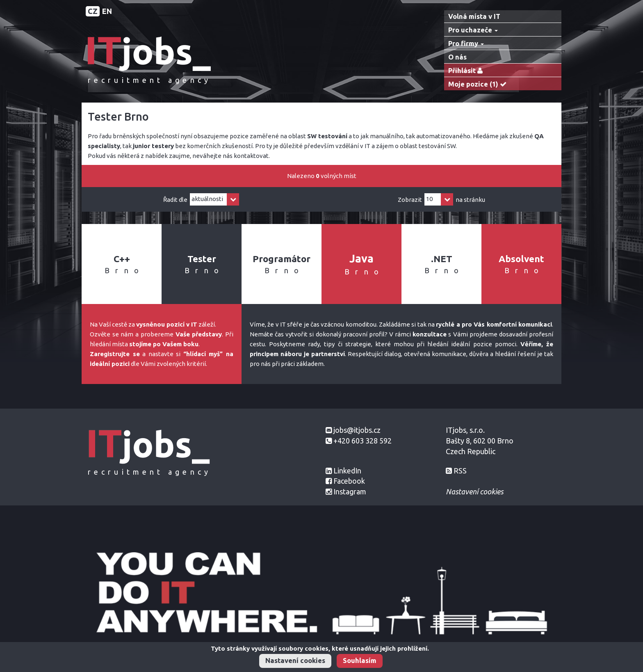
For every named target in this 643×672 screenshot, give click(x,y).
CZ (93, 11)
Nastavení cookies (295, 661)
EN (107, 11)
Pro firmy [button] (466, 43)
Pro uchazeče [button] (473, 30)
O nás (457, 57)
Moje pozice (479, 84)
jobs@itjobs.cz (357, 430)
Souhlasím (360, 661)
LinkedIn (347, 471)
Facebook (349, 481)
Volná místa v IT (474, 16)
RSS (460, 471)
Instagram (350, 491)
